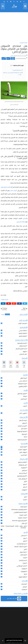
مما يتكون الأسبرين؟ (17, 70)
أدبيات (25, 406)
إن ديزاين (24, 523)
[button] (14, 599)
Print (9, 58)
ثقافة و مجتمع (22, 462)
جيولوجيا (24, 569)
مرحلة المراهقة (22, 384)
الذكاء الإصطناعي (21, 566)
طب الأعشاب (23, 354)
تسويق (24, 423)
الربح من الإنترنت (22, 426)
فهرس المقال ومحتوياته (17, 65)
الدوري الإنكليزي (22, 394)
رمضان (24, 587)
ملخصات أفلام (22, 324)
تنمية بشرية (23, 447)
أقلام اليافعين (22, 387)
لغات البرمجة (23, 515)
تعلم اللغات (23, 507)
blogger (3, 314)
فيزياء (25, 558)
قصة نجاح (24, 429)
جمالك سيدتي (22, 331)
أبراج (25, 482)
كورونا (24, 352)
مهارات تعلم (23, 452)
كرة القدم (23, 399)
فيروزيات (24, 490)
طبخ (25, 497)
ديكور (25, 487)
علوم (25, 538)
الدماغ (25, 218)
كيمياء (24, 563)
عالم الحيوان (23, 552)
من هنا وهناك (22, 465)
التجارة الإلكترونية (22, 432)
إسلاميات (24, 584)
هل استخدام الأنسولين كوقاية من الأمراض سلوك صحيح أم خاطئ (14, 49)
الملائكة (24, 590)
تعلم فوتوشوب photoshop (19, 510)
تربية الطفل (23, 378)
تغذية (25, 500)
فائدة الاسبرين (20, 222)
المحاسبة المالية (22, 440)
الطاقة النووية (22, 577)
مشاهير (24, 471)
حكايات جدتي (23, 381)
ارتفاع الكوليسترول (6, 187)
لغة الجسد (23, 455)
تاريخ (25, 550)
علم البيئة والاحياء (21, 544)
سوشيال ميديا (22, 479)
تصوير (25, 484)
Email (4, 58)
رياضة (25, 396)
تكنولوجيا (24, 468)
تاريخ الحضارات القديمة (20, 547)
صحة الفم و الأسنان (21, 349)
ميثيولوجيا (24, 572)
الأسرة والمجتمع (22, 476)
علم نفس (24, 536)
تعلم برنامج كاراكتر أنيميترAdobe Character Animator (13, 527)
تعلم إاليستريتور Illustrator (19, 521)
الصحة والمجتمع (22, 343)
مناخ (25, 574)
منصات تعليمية (22, 518)
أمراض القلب (13, 190)
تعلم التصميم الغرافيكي (20, 512)
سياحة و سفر (23, 473)
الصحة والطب (4, 299)
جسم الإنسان (23, 561)
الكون (25, 541)
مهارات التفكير (22, 450)
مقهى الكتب (23, 413)
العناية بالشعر (23, 336)
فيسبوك (24, 434)
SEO (25, 437)
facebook (7, 314)
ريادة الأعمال (23, 421)
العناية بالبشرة (22, 334)
